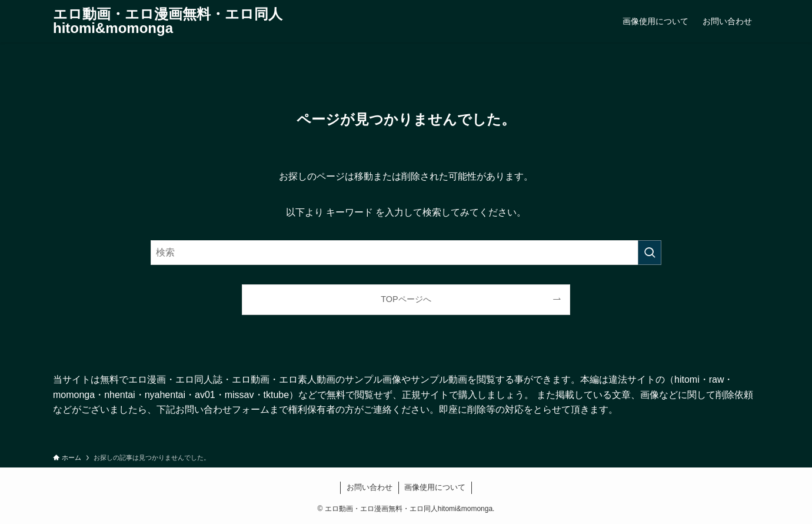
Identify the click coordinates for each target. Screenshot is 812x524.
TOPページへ (406, 299)
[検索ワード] (406, 253)
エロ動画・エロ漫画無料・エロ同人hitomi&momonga (168, 21)
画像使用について (435, 487)
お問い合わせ (370, 487)
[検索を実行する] (650, 253)
